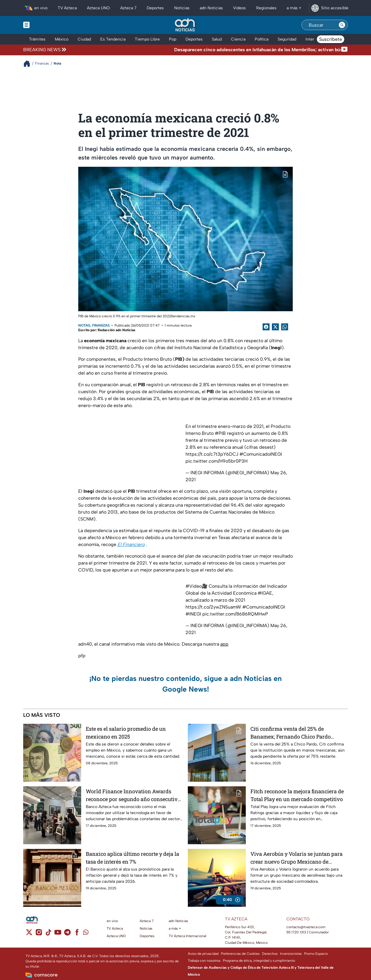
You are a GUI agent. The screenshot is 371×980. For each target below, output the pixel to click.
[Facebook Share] (266, 327)
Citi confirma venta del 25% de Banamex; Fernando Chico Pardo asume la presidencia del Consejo (291, 733)
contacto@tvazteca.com (306, 927)
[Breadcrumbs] (29, 64)
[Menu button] (46, 25)
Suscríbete (331, 39)
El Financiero (131, 544)
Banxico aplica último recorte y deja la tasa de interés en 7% (132, 858)
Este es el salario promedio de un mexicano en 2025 (126, 733)
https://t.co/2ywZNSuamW (213, 607)
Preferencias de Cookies (240, 954)
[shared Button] (285, 327)
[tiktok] (48, 934)
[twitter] (29, 934)
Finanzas (101, 325)
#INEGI (193, 614)
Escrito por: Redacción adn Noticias (107, 330)
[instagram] (39, 934)
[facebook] (77, 934)
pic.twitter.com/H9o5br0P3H (217, 461)
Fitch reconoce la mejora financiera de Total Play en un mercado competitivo (297, 795)
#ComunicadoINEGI (261, 454)
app (224, 644)
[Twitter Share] (275, 327)
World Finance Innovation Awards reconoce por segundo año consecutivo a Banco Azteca (133, 795)
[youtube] (58, 934)
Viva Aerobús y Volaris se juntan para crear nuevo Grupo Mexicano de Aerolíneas (297, 858)
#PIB (220, 433)
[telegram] (67, 934)
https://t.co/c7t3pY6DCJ (212, 454)
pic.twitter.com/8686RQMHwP (235, 614)
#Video (194, 586)
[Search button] (342, 25)
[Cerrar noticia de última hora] (344, 50)
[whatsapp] (86, 934)
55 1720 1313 (296, 932)
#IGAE (265, 593)
